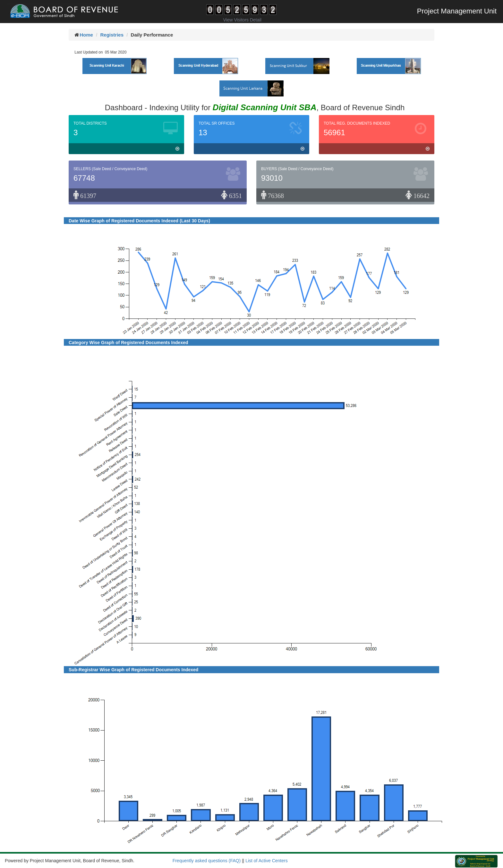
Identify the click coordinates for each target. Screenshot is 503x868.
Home (86, 35)
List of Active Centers (267, 861)
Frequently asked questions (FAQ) (207, 861)
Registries (112, 35)
